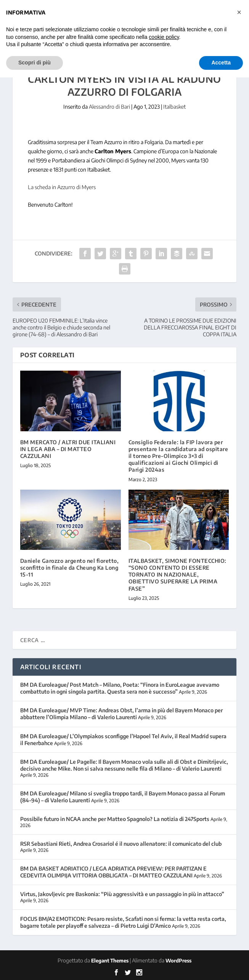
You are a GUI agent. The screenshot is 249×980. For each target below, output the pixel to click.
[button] (239, 12)
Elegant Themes (110, 961)
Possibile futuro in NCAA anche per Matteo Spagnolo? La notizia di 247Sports (115, 819)
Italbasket (174, 107)
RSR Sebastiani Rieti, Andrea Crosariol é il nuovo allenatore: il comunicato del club (121, 844)
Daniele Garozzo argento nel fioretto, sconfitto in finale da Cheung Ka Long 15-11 (70, 568)
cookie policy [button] (164, 37)
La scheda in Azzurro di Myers (62, 187)
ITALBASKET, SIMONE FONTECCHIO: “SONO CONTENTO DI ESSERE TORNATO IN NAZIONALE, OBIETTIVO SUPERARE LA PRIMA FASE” (178, 575)
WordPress (178, 961)
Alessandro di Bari (109, 107)
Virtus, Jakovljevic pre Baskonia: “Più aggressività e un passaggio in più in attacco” (122, 894)
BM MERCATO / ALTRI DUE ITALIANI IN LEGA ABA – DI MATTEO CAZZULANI (68, 449)
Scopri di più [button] (35, 63)
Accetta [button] (221, 63)
